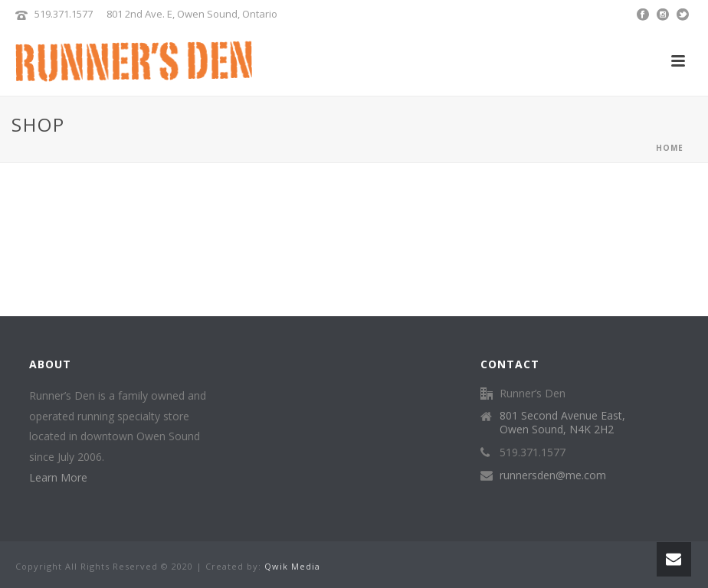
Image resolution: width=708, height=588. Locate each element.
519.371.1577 (64, 14)
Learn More (58, 477)
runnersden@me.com (553, 475)
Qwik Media (292, 566)
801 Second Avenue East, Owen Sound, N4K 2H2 (562, 423)
